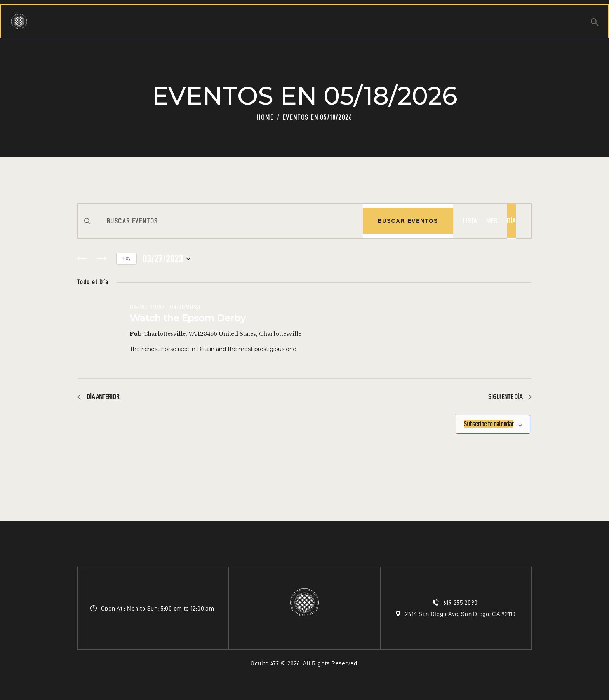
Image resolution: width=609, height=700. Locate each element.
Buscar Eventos (408, 221)
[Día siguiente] (101, 259)
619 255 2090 (461, 603)
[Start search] (595, 24)
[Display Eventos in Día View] (511, 221)
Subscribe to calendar (478, 422)
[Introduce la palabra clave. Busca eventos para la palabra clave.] (220, 221)
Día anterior (98, 397)
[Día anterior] (82, 259)
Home (265, 117)
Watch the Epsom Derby (188, 318)
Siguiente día (510, 397)
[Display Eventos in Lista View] (470, 221)
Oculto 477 (265, 663)
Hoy (126, 258)
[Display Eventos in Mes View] (492, 221)
